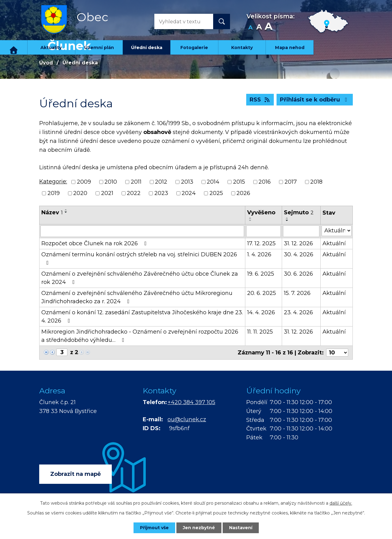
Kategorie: (53, 182)
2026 (243, 193)
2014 (213, 182)
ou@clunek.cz (187, 419)
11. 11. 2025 (260, 332)
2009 (84, 182)
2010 (111, 182)
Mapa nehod (290, 48)
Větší (268, 28)
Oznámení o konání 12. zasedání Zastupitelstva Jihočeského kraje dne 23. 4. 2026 (142, 317)
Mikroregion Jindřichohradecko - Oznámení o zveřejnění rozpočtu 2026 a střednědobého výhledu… (140, 336)
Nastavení (241, 528)
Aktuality (51, 48)
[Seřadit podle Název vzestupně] (66, 210)
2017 (291, 182)
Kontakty (242, 48)
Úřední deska (147, 48)
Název (52, 212)
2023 (161, 193)
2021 (107, 193)
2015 (239, 182)
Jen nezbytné (199, 528)
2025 (216, 193)
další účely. (341, 503)
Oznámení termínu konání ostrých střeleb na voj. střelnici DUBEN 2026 (139, 258)
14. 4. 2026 (261, 312)
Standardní (259, 28)
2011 (136, 182)
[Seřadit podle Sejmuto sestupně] (287, 220)
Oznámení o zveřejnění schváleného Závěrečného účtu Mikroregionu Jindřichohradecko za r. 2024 (137, 297)
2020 (80, 193)
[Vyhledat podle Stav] (337, 231)
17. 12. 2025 (261, 243)
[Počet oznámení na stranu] (337, 353)
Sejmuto (299, 212)
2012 (161, 182)
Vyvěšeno (261, 212)
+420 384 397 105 (191, 402)
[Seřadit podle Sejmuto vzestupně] (287, 218)
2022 (134, 193)
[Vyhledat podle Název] (142, 231)
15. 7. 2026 (297, 293)
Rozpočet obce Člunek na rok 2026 (95, 243)
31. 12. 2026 (298, 243)
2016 (265, 182)
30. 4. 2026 (299, 254)
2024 (189, 193)
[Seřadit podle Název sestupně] (66, 212)
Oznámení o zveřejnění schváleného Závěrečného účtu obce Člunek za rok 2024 (140, 278)
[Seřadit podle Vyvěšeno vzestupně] (251, 218)
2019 (54, 193)
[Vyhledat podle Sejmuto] (301, 231)
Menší (250, 28)
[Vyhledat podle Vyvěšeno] (264, 231)
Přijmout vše (154, 528)
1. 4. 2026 (259, 254)
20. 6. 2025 (262, 293)
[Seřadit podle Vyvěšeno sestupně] (251, 220)
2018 (316, 182)
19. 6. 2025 (261, 274)
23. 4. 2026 (298, 312)
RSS (260, 100)
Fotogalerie (194, 48)
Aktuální (334, 243)
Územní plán (99, 48)
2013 (187, 182)
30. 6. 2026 (298, 274)
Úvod (14, 47)
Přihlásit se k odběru (315, 100)
